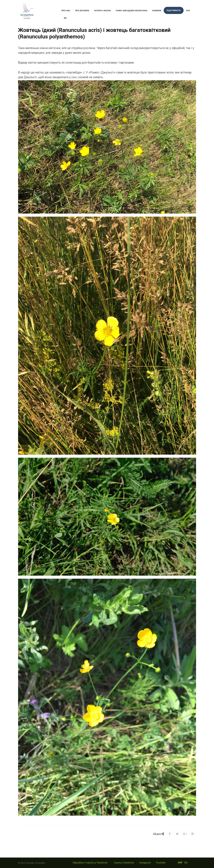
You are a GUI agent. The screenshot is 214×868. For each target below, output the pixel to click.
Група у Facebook (124, 863)
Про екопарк (82, 10)
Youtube (161, 863)
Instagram (145, 863)
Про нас (66, 10)
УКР (188, 10)
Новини (157, 10)
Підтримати (174, 10)
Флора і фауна (102, 10)
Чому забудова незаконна (131, 10)
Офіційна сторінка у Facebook (90, 863)
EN (65, 18)
